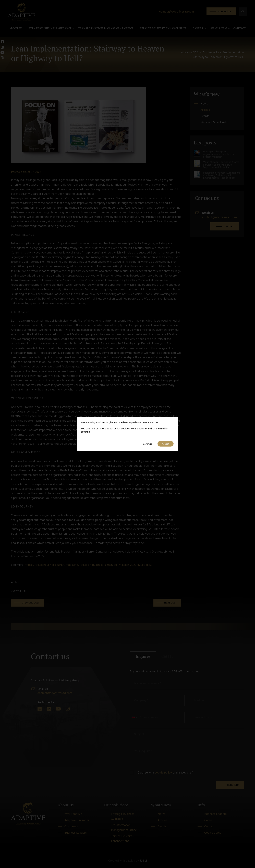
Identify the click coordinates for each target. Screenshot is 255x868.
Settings (144, 444)
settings (85, 432)
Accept (164, 444)
